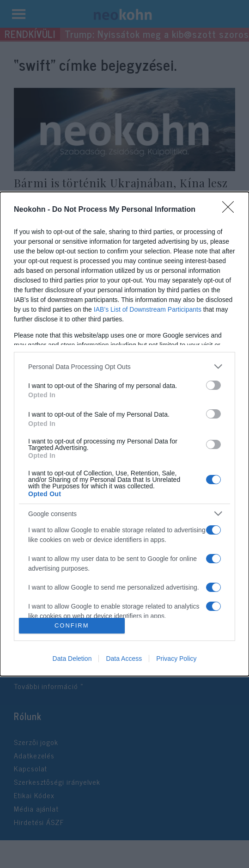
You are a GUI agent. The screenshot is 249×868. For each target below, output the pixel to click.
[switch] (213, 385)
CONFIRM (72, 625)
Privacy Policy (176, 659)
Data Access (124, 659)
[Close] (231, 210)
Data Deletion (72, 659)
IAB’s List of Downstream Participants (148, 309)
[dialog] (124, 434)
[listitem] (124, 366)
